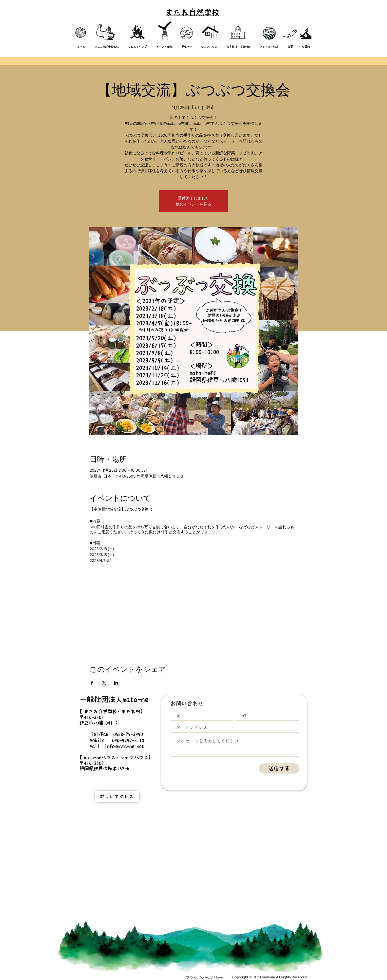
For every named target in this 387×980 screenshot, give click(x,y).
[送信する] (279, 768)
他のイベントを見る (193, 204)
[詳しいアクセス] (117, 796)
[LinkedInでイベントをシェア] (116, 683)
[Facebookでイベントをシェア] (92, 683)
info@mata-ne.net (124, 746)
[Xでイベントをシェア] (104, 683)
